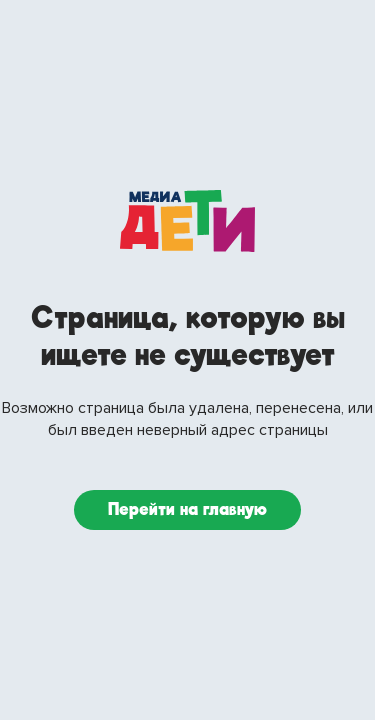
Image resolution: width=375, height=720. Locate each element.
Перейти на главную (187, 509)
